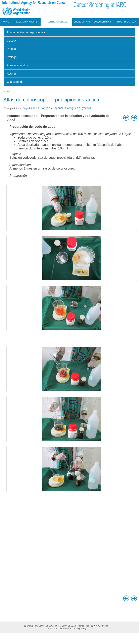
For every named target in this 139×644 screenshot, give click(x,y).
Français (45, 108)
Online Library (82, 22)
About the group (126, 22)
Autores (12, 74)
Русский (86, 108)
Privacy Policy (80, 629)
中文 (35, 108)
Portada (7, 91)
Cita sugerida (15, 82)
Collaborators (103, 22)
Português (72, 108)
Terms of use (65, 629)
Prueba (11, 49)
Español (58, 108)
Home (6, 22)
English (27, 108)
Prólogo (12, 57)
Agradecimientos (17, 65)
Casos (12, 41)
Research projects (26, 22)
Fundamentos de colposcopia (26, 32)
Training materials (56, 22)
